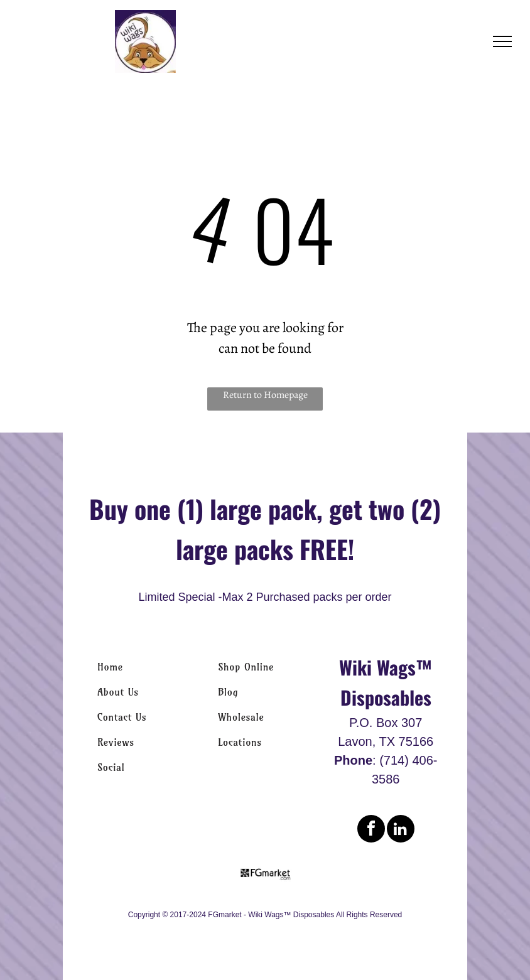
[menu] (502, 41)
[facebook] (371, 830)
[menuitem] (144, 667)
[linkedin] (401, 830)
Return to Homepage (265, 395)
